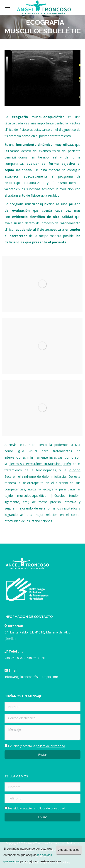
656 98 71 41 (36, 658)
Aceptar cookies (69, 850)
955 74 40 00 (14, 658)
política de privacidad (50, 746)
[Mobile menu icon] (7, 7)
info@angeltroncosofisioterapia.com (31, 677)
